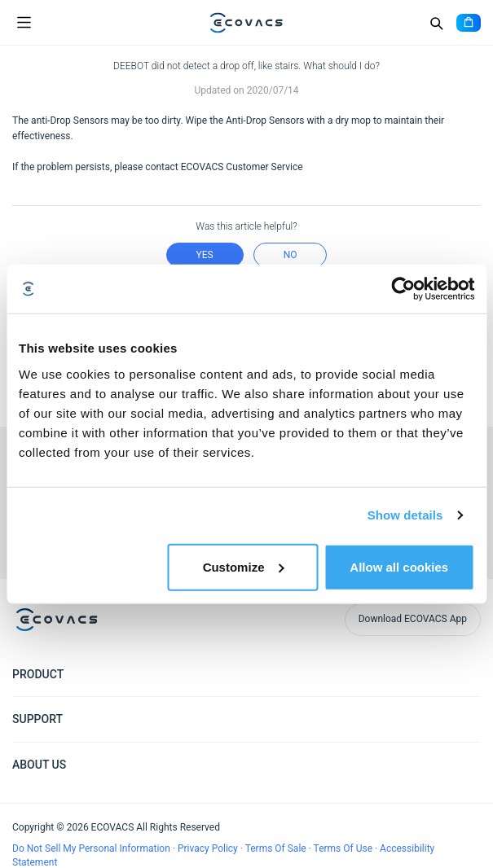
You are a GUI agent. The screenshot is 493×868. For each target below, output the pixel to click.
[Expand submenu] (469, 673)
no (291, 255)
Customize (244, 566)
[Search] (436, 23)
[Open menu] (24, 23)
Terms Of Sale (277, 848)
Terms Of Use (344, 848)
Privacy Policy (209, 848)
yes (205, 255)
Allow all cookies (399, 566)
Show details (405, 515)
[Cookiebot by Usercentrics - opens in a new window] (403, 289)
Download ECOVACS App (413, 619)
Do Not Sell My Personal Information (92, 848)
